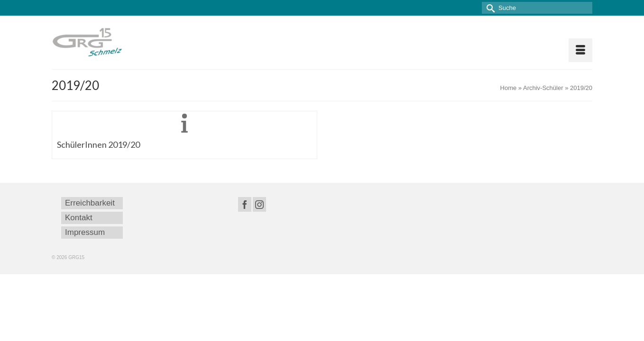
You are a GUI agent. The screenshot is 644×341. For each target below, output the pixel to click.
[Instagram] (259, 204)
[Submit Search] (489, 8)
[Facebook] (245, 204)
